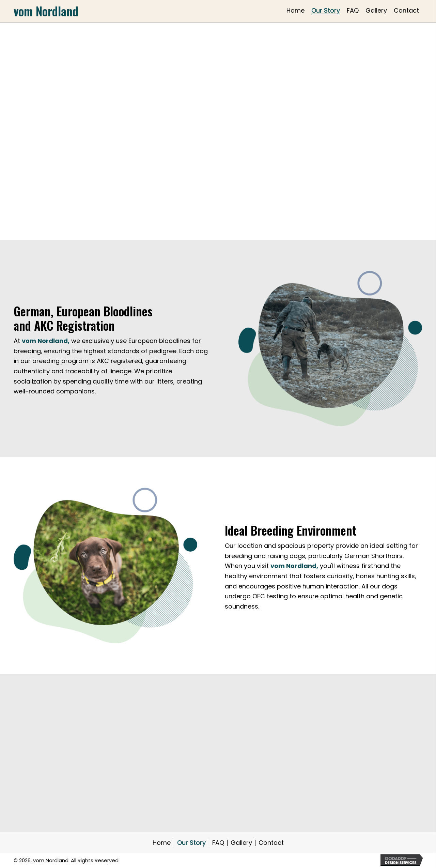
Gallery (241, 843)
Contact (271, 843)
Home (162, 843)
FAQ (218, 843)
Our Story (191, 843)
